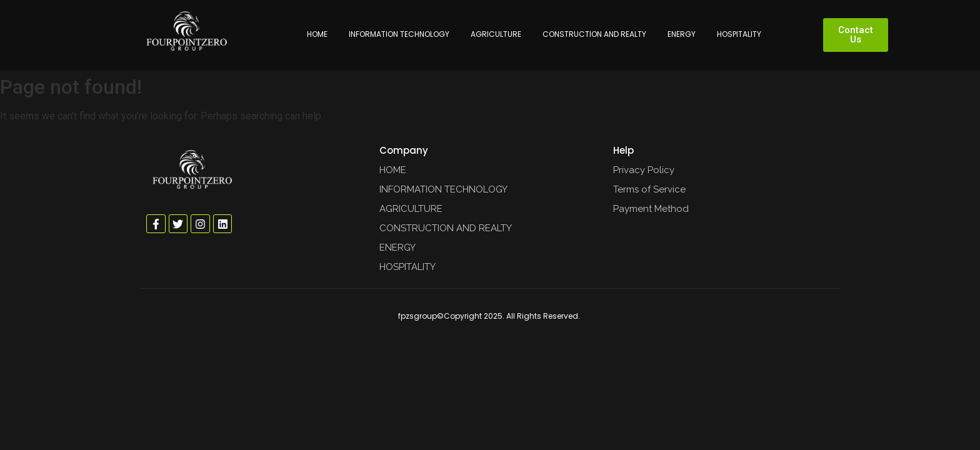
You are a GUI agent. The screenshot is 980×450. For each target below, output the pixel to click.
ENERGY (682, 34)
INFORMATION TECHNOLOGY (399, 34)
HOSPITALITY (739, 34)
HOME (317, 34)
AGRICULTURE (496, 34)
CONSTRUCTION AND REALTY (594, 34)
